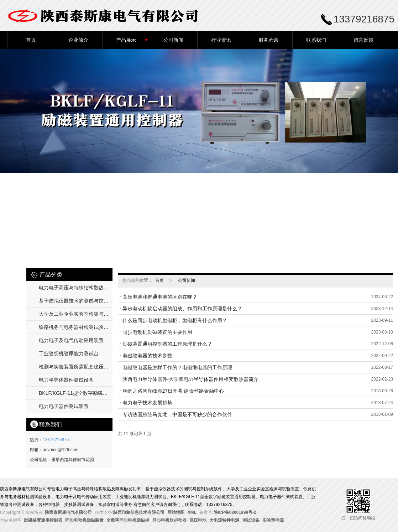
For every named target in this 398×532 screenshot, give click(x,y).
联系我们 (316, 40)
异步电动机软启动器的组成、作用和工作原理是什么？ (182, 309)
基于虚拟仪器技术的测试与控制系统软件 (76, 301)
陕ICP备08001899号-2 (235, 512)
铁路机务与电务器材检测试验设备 (76, 327)
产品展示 (126, 40)
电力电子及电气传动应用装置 (71, 340)
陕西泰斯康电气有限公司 (68, 512)
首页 (31, 40)
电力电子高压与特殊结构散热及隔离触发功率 (76, 288)
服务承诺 (268, 40)
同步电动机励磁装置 (84, 520)
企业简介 (78, 40)
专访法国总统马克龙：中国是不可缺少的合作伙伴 (177, 414)
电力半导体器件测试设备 (66, 380)
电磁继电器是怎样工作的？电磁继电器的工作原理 (177, 367)
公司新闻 (173, 40)
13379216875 (56, 440)
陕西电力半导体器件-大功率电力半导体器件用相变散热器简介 (191, 379)
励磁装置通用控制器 (43, 520)
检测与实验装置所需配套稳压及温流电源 (76, 367)
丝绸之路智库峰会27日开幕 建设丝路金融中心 (173, 391)
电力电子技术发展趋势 (147, 403)
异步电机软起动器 (169, 520)
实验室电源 (273, 520)
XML (192, 512)
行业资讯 (221, 40)
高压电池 (198, 520)
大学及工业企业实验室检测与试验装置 (76, 314)
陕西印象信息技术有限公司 (139, 512)
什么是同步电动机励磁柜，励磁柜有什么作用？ (175, 320)
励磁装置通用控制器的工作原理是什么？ (167, 344)
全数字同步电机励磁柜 (128, 520)
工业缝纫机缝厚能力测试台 (69, 353)
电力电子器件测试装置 (64, 406)
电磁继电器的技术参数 (147, 356)
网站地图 (176, 512)
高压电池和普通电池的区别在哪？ (160, 297)
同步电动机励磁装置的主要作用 (157, 332)
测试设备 (251, 520)
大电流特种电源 (224, 520)
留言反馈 (363, 40)
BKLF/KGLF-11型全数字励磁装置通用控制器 (76, 393)
